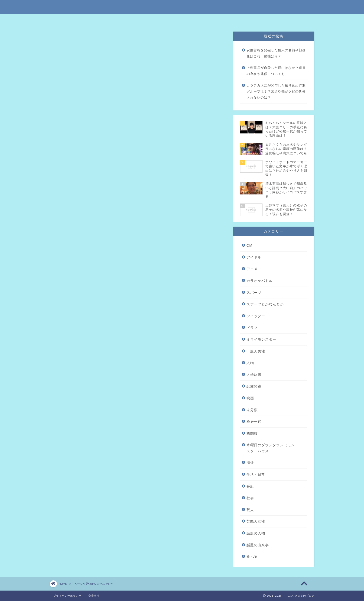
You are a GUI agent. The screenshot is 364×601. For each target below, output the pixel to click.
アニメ (73, 245)
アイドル (75, 237)
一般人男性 (77, 289)
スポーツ (75, 260)
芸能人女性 (77, 379)
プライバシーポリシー (197, 20)
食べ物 (73, 402)
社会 (71, 372)
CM (250, 245)
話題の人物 (77, 387)
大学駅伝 (254, 375)
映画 (71, 312)
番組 (71, 364)
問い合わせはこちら (233, 20)
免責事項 (167, 20)
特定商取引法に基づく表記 (135, 20)
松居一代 (75, 327)
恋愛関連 (75, 305)
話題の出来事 (79, 394)
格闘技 (73, 334)
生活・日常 (77, 357)
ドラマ (252, 328)
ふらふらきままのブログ (182, 7)
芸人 (250, 510)
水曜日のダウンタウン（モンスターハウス (105, 342)
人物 (71, 297)
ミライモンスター (83, 282)
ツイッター (77, 275)
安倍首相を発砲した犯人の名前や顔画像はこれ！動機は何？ (276, 53)
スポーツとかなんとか (87, 267)
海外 (71, 349)
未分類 (73, 319)
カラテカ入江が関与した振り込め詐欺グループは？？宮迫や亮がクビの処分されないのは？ (276, 91)
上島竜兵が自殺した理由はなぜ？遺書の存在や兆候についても (276, 71)
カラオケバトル (81, 252)
